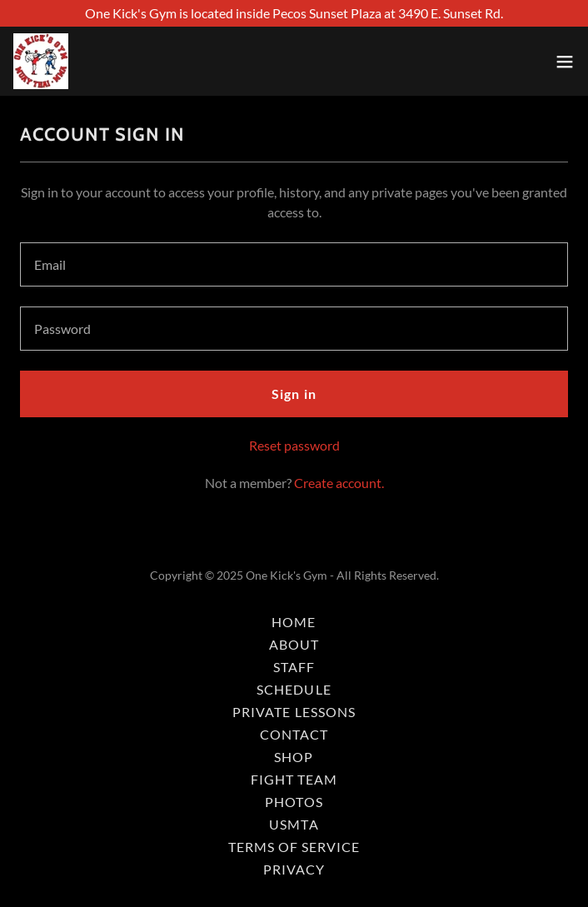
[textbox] (294, 264)
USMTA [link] (294, 824)
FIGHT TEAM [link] (294, 779)
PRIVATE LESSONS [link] (294, 712)
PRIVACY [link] (294, 869)
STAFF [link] (294, 667)
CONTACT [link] (294, 734)
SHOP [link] (294, 757)
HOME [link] (294, 622)
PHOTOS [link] (294, 802)
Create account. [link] (339, 483)
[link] (41, 61)
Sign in (294, 394)
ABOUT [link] (294, 644)
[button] (565, 62)
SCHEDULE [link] (294, 689)
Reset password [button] (294, 445)
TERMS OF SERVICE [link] (294, 847)
